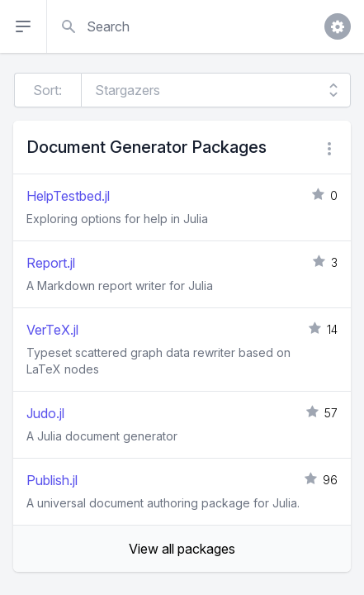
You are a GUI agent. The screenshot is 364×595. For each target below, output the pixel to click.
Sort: (47, 90)
